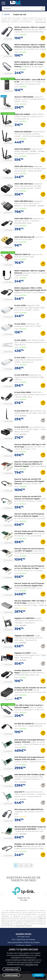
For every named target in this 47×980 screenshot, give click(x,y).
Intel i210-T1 (19, 792)
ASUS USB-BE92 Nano (24, 201)
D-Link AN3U (20, 324)
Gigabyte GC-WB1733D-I (25, 618)
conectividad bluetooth (24, 926)
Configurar (11, 975)
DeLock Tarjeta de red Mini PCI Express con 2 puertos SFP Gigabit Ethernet (29, 481)
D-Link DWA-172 (21, 411)
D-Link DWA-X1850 (23, 392)
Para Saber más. (32, 964)
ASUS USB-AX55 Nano (24, 184)
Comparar (8, 39)
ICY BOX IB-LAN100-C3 (24, 724)
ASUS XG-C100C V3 (22, 254)
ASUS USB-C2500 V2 (23, 218)
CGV (14, 939)
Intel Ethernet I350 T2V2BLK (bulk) (29, 774)
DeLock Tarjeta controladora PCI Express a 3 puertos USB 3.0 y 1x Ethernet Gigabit (29, 464)
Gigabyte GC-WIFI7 (22, 653)
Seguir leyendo (40, 22)
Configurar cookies (23, 945)
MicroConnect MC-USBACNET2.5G (29, 809)
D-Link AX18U (20, 340)
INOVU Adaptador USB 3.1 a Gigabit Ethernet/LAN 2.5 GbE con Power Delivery (30, 64)
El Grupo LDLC (24, 937)
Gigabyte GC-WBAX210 (24, 636)
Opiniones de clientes (26, 939)
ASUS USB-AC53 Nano (24, 166)
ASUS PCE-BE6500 (22, 149)
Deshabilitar (12, 969)
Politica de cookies (32, 942)
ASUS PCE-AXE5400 (23, 132)
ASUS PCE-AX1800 (22, 114)
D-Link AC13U (20, 305)
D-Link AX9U (20, 358)
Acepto (38, 975)
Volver (7, 14)
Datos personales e (16, 942)
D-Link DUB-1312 (21, 375)
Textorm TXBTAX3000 (24, 97)
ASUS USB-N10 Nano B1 (24, 237)
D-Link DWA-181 (21, 427)
